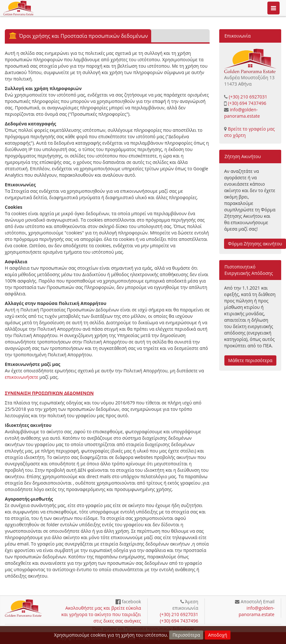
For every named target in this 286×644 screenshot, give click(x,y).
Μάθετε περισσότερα (250, 360)
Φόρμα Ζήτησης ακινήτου (255, 244)
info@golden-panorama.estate (242, 113)
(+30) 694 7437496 (247, 103)
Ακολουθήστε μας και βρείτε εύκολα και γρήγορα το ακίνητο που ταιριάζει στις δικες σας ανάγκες (101, 614)
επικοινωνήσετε (22, 377)
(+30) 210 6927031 (248, 97)
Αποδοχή (217, 635)
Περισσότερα (186, 635)
